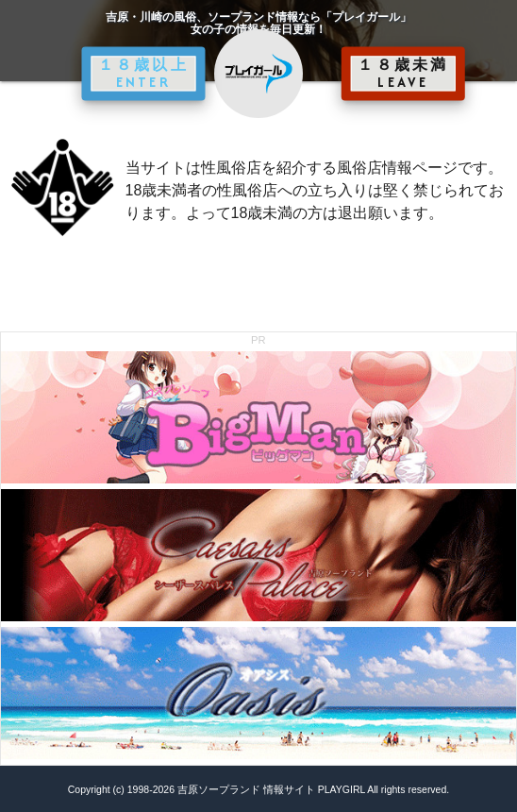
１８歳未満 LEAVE (403, 74)
